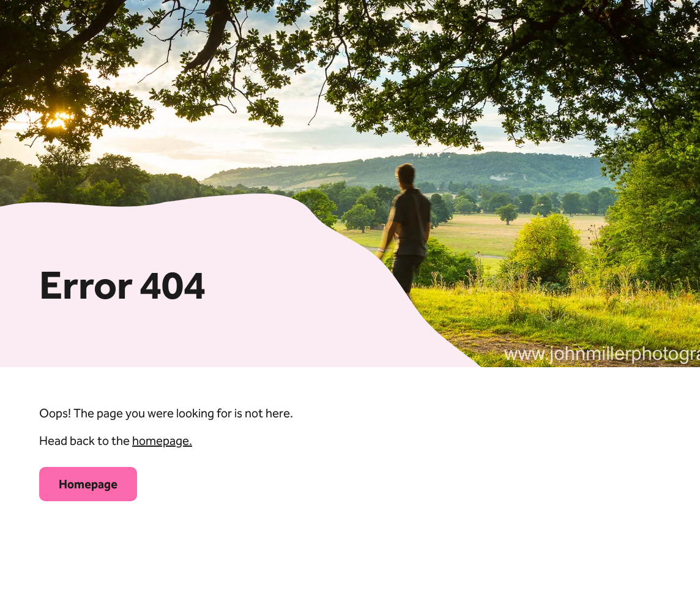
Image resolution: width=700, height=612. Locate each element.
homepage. (162, 441)
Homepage (88, 484)
